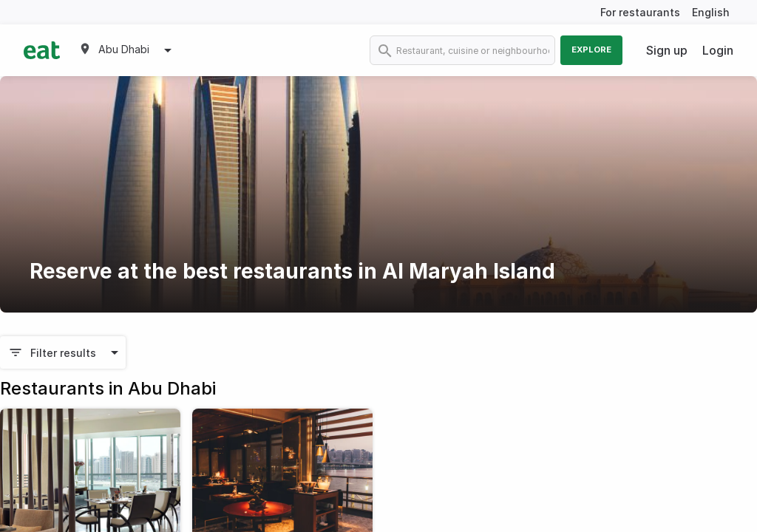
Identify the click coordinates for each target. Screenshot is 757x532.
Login (718, 50)
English (711, 12)
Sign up (667, 50)
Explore (591, 50)
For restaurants (640, 12)
